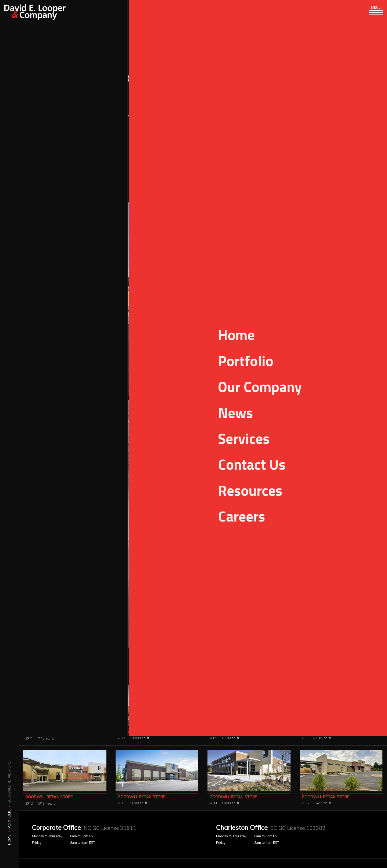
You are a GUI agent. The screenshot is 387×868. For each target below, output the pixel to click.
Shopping (346, 159)
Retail (300, 159)
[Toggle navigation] (374, 13)
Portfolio (9, 819)
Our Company (161, 9)
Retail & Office (322, 159)
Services (81, 9)
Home (9, 840)
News (199, 9)
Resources (234, 9)
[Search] (322, 9)
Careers (273, 9)
